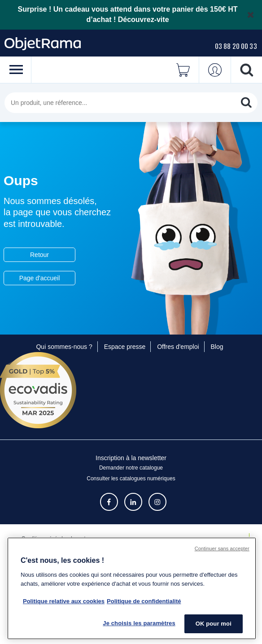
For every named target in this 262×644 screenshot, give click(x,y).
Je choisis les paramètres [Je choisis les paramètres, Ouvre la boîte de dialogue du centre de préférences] (139, 623)
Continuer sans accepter (222, 548)
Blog (217, 347)
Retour (39, 255)
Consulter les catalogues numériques (131, 479)
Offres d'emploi (178, 347)
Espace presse (125, 347)
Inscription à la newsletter (131, 458)
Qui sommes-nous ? (64, 347)
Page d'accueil (40, 278)
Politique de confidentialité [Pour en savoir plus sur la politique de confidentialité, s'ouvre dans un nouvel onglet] (144, 601)
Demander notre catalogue (131, 468)
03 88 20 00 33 (236, 46)
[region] (132, 588)
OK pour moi (214, 624)
